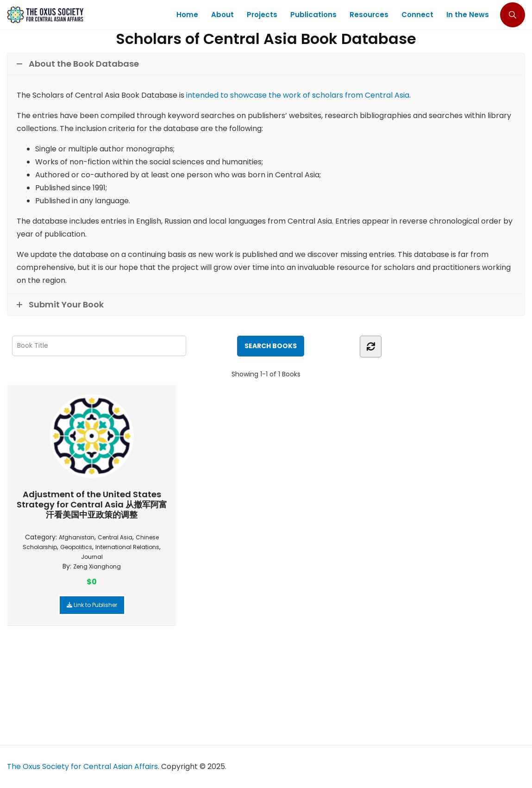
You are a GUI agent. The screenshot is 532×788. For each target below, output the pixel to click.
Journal (92, 557)
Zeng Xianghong (97, 566)
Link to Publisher (92, 605)
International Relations (127, 547)
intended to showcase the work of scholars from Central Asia (298, 95)
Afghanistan (77, 537)
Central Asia (115, 537)
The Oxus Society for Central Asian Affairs (82, 766)
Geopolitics (76, 547)
